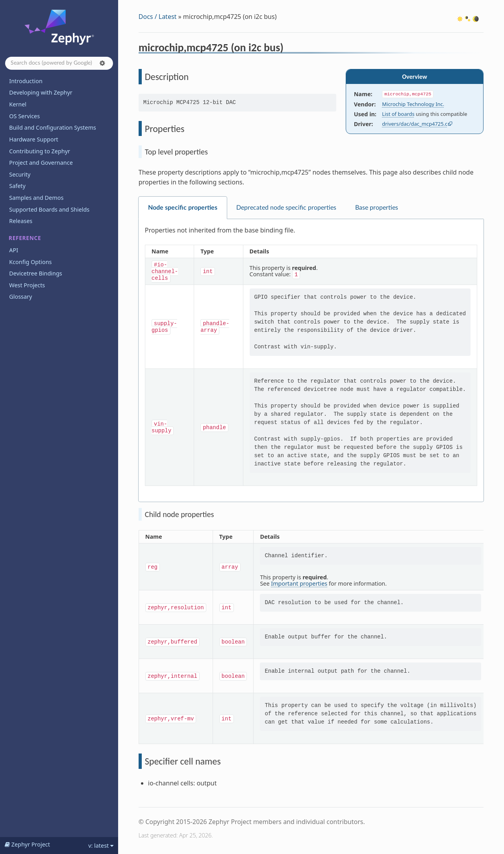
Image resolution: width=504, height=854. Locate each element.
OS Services (24, 116)
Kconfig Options (30, 262)
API (14, 250)
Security (20, 174)
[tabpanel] (311, 361)
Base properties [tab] (377, 208)
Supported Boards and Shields (49, 209)
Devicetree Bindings (35, 273)
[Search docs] (59, 63)
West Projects (27, 285)
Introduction (26, 81)
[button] (102, 63)
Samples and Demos (36, 198)
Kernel (18, 104)
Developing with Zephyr (41, 92)
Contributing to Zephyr (40, 151)
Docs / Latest (158, 17)
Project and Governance (41, 163)
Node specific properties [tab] (183, 208)
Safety (17, 186)
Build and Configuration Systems (53, 127)
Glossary (20, 297)
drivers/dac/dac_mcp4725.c (415, 124)
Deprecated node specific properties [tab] (286, 208)
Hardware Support (33, 139)
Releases (21, 221)
